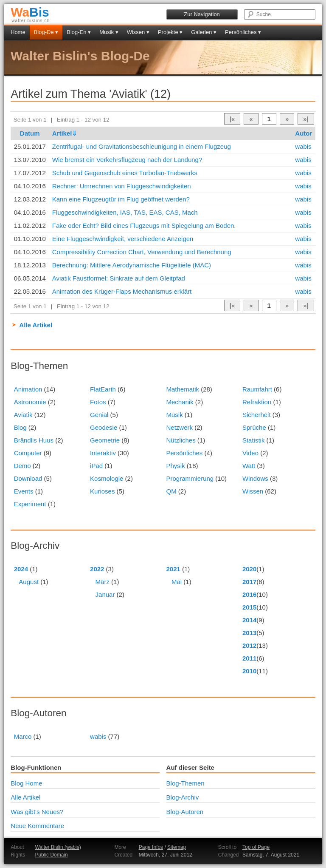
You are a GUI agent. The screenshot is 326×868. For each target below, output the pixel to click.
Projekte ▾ (170, 32)
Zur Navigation (202, 14)
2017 (249, 582)
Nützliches (181, 440)
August (29, 582)
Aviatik (23, 415)
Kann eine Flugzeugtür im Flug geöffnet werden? (121, 199)
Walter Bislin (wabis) (58, 847)
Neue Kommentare (37, 826)
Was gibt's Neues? (37, 812)
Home (18, 32)
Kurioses (102, 491)
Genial (99, 415)
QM (171, 491)
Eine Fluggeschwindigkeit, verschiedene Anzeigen (123, 239)
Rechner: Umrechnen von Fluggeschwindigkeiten (122, 186)
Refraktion (257, 402)
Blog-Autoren (185, 812)
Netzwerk (179, 427)
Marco (23, 736)
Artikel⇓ (65, 133)
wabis (303, 146)
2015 (249, 607)
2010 (249, 671)
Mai (177, 582)
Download (28, 478)
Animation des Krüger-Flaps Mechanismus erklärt (122, 291)
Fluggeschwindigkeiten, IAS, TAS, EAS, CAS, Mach (125, 212)
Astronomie (30, 402)
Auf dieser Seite (190, 767)
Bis (30, 12)
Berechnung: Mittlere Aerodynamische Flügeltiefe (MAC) (132, 265)
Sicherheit (257, 415)
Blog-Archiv (183, 797)
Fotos (98, 402)
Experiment (30, 504)
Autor (304, 133)
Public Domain (51, 855)
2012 (249, 645)
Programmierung (190, 478)
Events (24, 491)
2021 (173, 569)
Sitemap (177, 847)
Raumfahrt (257, 389)
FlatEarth (103, 389)
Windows (255, 478)
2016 (249, 594)
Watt (249, 466)
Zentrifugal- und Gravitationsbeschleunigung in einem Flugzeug (142, 146)
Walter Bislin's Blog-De (80, 56)
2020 (249, 569)
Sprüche (254, 427)
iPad (96, 466)
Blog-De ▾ (46, 32)
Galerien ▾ (204, 32)
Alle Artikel (36, 325)
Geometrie (105, 440)
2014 (249, 620)
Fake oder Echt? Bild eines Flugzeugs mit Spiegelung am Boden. (144, 226)
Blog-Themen (185, 783)
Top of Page (256, 847)
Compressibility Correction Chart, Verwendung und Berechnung (142, 252)
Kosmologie (107, 478)
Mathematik (183, 389)
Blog (20, 427)
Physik (175, 466)
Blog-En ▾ (79, 32)
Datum (30, 133)
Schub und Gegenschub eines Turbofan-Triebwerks (125, 173)
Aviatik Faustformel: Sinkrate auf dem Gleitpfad (119, 278)
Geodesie (104, 427)
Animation (28, 389)
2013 (249, 633)
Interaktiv (103, 453)
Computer (28, 453)
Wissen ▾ (138, 32)
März (103, 582)
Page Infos (151, 847)
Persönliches (184, 453)
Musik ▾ (109, 32)
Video (250, 453)
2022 (97, 569)
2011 (249, 658)
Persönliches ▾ (243, 32)
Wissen (253, 491)
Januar (105, 594)
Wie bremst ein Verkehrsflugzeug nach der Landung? (127, 160)
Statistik (254, 440)
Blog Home (26, 783)
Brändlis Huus (34, 440)
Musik (174, 415)
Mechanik (180, 402)
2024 (21, 569)
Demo (22, 466)
